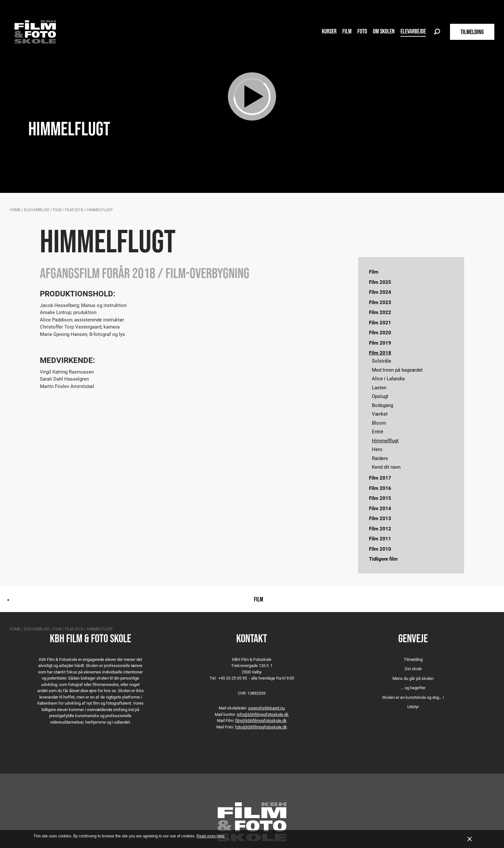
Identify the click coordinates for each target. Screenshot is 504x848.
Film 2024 (380, 292)
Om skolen (384, 31)
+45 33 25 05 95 (233, 678)
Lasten (379, 387)
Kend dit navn (386, 467)
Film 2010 (380, 549)
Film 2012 (380, 528)
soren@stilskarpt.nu (266, 708)
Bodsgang (382, 405)
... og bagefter (413, 688)
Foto (362, 31)
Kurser (329, 31)
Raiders (380, 458)
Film (347, 31)
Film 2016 (380, 488)
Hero (377, 449)
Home (15, 210)
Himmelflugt (385, 440)
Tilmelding (413, 659)
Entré (378, 431)
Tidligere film (383, 559)
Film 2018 (74, 210)
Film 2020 (380, 332)
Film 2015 (380, 498)
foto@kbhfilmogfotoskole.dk (261, 727)
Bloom (379, 423)
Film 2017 (380, 478)
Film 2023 (380, 302)
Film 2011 (380, 538)
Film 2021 (380, 322)
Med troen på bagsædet (397, 370)
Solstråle (382, 361)
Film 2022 (380, 312)
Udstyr (413, 707)
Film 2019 (380, 343)
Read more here (211, 836)
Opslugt (380, 396)
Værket (380, 414)
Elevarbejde (413, 31)
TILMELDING (472, 32)
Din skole (413, 669)
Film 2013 (380, 518)
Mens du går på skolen (413, 678)
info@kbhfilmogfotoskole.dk (263, 714)
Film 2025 (380, 282)
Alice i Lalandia (388, 378)
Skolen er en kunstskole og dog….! (413, 697)
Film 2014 (380, 508)
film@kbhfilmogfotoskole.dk (261, 720)
